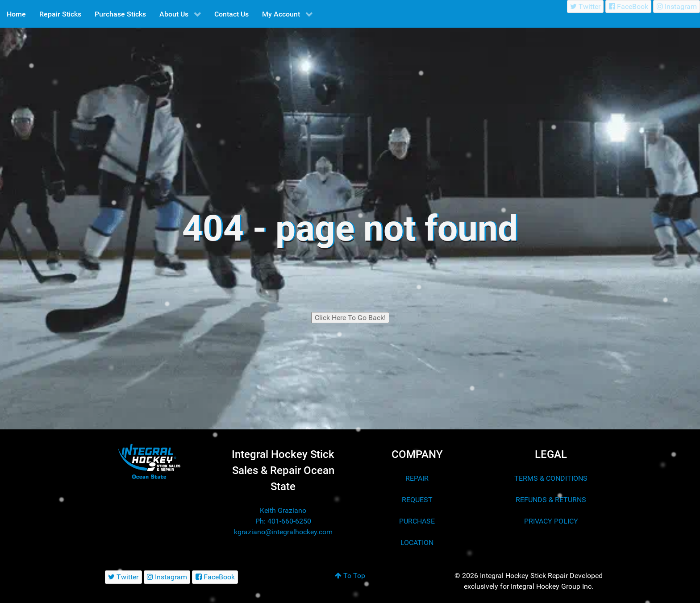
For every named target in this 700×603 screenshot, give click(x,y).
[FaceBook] (628, 6)
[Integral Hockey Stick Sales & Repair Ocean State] (149, 461)
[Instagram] (677, 6)
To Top (350, 576)
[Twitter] (585, 6)
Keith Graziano (283, 510)
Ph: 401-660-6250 (283, 521)
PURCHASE (417, 521)
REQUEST (417, 500)
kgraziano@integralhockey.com (283, 532)
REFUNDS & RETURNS (551, 500)
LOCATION (417, 543)
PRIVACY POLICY (551, 521)
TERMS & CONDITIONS (551, 478)
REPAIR (417, 478)
